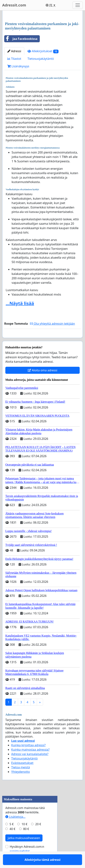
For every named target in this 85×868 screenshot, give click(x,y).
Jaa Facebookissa (21, 39)
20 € (38, 835)
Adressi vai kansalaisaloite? (30, 765)
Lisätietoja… (15, 827)
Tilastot (14, 59)
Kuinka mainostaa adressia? (30, 760)
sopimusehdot (20, 862)
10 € (24, 835)
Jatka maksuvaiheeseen (24, 849)
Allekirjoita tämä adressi (42, 340)
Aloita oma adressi (43, 381)
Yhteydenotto (21, 782)
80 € (26, 840)
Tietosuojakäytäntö (41, 59)
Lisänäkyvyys (18, 66)
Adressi (14, 51)
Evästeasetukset (22, 774)
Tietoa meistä (21, 778)
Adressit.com (14, 5)
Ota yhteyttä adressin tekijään (52, 324)
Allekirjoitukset (43, 51)
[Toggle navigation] (78, 5)
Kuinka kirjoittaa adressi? (28, 756)
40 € (13, 840)
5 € (12, 835)
